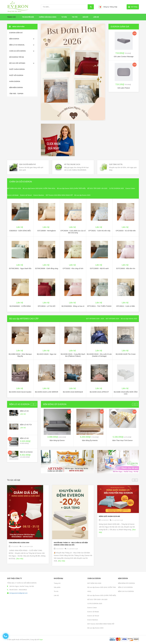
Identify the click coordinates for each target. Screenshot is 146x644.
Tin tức (75, 17)
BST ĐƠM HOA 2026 (14, 188)
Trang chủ (57, 583)
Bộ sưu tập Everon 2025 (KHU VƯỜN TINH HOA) (39, 188)
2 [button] (73, 117)
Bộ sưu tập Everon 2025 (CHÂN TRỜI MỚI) (71, 188)
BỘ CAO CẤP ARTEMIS (17, 63)
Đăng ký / (107, 7)
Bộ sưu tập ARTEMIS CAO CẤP (24, 319)
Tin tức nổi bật (14, 480)
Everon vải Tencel (26, 195)
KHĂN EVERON (15, 81)
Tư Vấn (64, 17)
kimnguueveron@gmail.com (18, 593)
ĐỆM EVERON (14, 39)
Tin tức (56, 591)
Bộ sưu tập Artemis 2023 (129, 319)
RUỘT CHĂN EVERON (17, 69)
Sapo (41, 640)
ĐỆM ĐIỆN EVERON (16, 88)
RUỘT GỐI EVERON (16, 75)
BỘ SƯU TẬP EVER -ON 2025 (97, 188)
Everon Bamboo (39, 195)
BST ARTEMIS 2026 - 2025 (95, 319)
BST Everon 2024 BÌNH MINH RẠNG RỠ (59, 195)
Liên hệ (96, 17)
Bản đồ (85, 17)
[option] (73, 72)
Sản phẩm (57, 587)
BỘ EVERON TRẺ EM (17, 57)
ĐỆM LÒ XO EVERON (19, 404)
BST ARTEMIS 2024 (112, 319)
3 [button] (75, 117)
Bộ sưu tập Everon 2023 (82, 195)
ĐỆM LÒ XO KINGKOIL (17, 45)
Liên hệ (56, 595)
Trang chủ (11, 17)
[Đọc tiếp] (20, 559)
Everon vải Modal (13, 195)
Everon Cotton (130, 188)
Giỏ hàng (134, 7)
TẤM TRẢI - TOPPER (16, 94)
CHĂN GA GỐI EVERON (17, 51)
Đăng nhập (114, 7)
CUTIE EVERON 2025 (116, 188)
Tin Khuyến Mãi (28, 17)
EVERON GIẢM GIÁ (16, 33)
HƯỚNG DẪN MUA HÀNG (48, 17)
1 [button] (71, 117)
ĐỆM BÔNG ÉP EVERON (55, 404)
